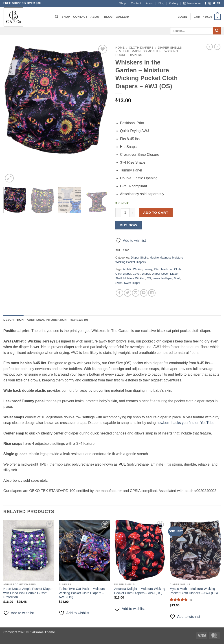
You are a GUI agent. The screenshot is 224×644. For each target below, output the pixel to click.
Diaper (146, 274)
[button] (192, 3)
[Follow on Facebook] (206, 3)
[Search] (57, 17)
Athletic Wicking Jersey (137, 269)
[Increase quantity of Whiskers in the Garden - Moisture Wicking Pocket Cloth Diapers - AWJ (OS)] (132, 213)
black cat (167, 269)
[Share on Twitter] (128, 293)
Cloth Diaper (123, 274)
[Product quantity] (125, 213)
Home (120, 48)
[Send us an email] (218, 3)
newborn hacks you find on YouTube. (186, 423)
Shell (177, 278)
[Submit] (217, 31)
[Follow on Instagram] (210, 3)
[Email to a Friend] (136, 293)
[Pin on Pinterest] (144, 293)
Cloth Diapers (141, 48)
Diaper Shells (170, 48)
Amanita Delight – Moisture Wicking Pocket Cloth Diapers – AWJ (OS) (140, 591)
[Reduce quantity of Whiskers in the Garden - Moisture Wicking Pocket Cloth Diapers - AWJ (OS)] (118, 213)
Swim (119, 283)
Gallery (174, 3)
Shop (123, 3)
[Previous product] (217, 47)
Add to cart (156, 213)
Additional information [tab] (47, 320)
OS (149, 278)
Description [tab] (13, 320)
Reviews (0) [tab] (79, 320)
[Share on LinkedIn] (152, 293)
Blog (161, 3)
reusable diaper (163, 278)
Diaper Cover (160, 274)
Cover (137, 274)
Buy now (129, 225)
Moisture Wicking (134, 278)
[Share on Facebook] (120, 293)
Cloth (178, 269)
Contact (136, 3)
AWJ (157, 269)
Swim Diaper (132, 283)
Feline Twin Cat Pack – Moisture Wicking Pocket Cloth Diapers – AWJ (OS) (82, 593)
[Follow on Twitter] (214, 3)
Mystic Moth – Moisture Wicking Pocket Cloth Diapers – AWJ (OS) (194, 591)
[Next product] (210, 47)
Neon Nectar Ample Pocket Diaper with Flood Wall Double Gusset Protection (28, 593)
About (150, 3)
